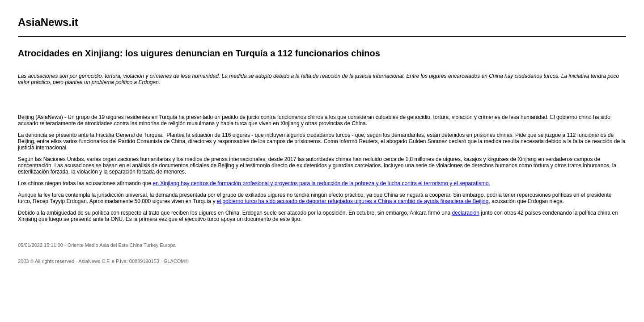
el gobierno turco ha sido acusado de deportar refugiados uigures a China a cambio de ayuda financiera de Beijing (353, 201)
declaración (466, 213)
